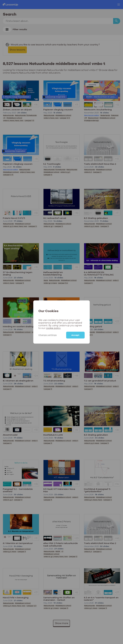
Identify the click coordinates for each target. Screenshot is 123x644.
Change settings (48, 335)
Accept (75, 335)
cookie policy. (53, 328)
